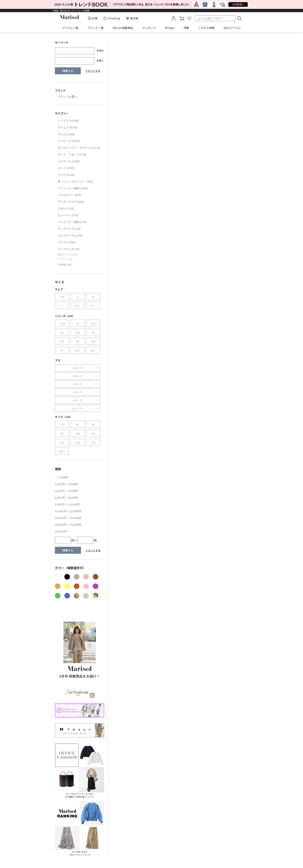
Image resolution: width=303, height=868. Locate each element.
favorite (189, 18)
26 (77, 341)
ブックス (67, 242)
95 (62, 433)
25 (93, 333)
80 (77, 424)
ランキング (149, 28)
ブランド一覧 (95, 28)
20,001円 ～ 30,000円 (68, 525)
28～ (93, 350)
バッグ (66, 175)
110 (93, 433)
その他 (65, 265)
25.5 (62, 341)
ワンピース (69, 141)
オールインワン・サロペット (79, 148)
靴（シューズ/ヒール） (75, 181)
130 (78, 442)
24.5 (77, 333)
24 (62, 333)
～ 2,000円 (61, 477)
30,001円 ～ (62, 531)
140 (93, 442)
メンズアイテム (70, 235)
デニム (66, 134)
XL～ (78, 306)
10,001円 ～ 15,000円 (68, 511)
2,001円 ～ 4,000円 (66, 484)
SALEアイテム (232, 28)
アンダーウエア (71, 202)
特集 (186, 28)
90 (93, 424)
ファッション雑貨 (73, 188)
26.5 (93, 341)
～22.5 (62, 323)
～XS (62, 297)
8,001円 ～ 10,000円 (67, 504)
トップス (68, 121)
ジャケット (69, 161)
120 (62, 442)
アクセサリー (69, 195)
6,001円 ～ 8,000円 (66, 498)
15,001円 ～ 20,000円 (68, 518)
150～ (62, 451)
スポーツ (66, 208)
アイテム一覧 (70, 28)
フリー (93, 306)
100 (78, 433)
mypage (174, 18)
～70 (62, 424)
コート (66, 168)
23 (77, 323)
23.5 (93, 323)
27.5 (77, 350)
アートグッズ (69, 249)
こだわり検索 (206, 28)
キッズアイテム (69, 229)
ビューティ (68, 215)
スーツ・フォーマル (72, 154)
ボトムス (68, 127)
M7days (170, 28)
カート (182, 18)
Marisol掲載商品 (123, 28)
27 (62, 350)
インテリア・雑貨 (72, 222)
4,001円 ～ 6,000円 (66, 491)
